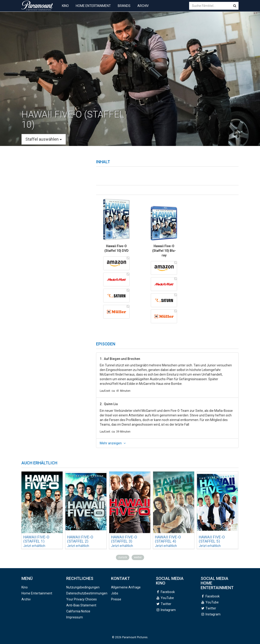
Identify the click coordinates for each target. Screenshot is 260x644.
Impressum (75, 617)
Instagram (168, 610)
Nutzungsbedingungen (83, 587)
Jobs (115, 593)
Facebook (168, 592)
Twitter (166, 604)
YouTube (167, 598)
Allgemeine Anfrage (126, 587)
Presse (116, 599)
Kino (65, 9)
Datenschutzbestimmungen (87, 593)
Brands (124, 9)
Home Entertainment (93, 9)
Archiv (143, 9)
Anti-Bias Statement (81, 605)
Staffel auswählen (44, 139)
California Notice (78, 611)
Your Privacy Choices (82, 599)
